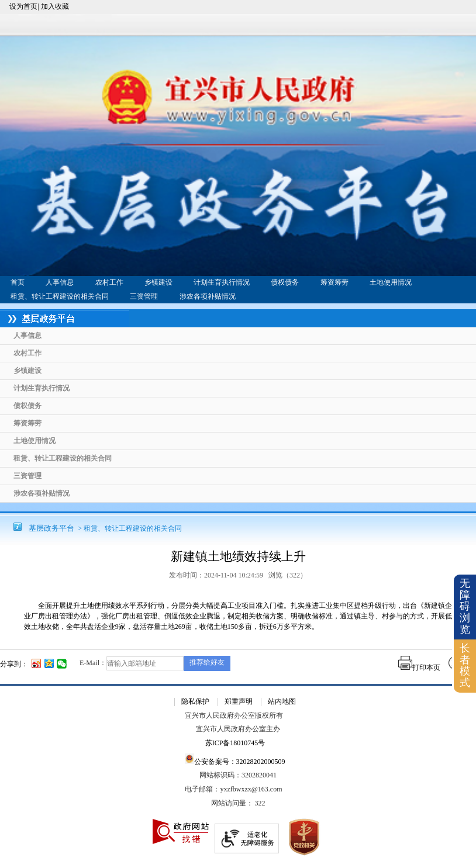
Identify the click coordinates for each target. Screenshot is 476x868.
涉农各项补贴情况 (208, 296)
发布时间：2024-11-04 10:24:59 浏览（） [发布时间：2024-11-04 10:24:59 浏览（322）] (238, 575)
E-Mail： (93, 663)
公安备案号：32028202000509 (235, 760)
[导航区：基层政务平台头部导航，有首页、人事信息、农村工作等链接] (238, 290)
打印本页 (419, 668)
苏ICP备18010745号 (235, 743)
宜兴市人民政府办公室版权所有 (234, 716)
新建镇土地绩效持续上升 (238, 556)
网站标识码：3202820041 (238, 775)
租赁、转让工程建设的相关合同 (60, 296)
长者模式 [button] (465, 665)
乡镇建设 (158, 282)
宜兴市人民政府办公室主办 (238, 729)
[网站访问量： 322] (238, 804)
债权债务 (285, 282)
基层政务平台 (51, 528)
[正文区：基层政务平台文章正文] (238, 595)
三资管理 (144, 296)
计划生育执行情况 (222, 282)
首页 (18, 282)
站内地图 (282, 701)
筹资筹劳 (334, 282)
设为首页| (24, 6)
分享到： (14, 664)
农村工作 (109, 282)
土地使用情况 (391, 282)
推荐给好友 (207, 662)
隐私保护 (195, 701)
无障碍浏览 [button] (465, 606)
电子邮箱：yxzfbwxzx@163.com (233, 789)
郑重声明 (239, 701)
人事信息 (60, 282)
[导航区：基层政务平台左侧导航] (238, 406)
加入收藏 (55, 6)
